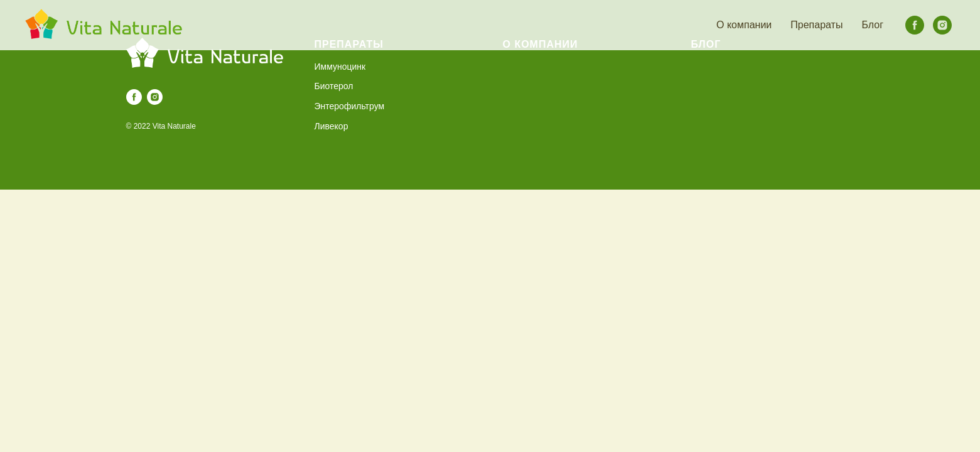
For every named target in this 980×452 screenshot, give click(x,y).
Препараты (816, 25)
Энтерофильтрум (350, 106)
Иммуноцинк (340, 67)
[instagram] (942, 25)
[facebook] (915, 25)
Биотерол (334, 86)
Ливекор (331, 126)
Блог (872, 25)
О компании (744, 25)
